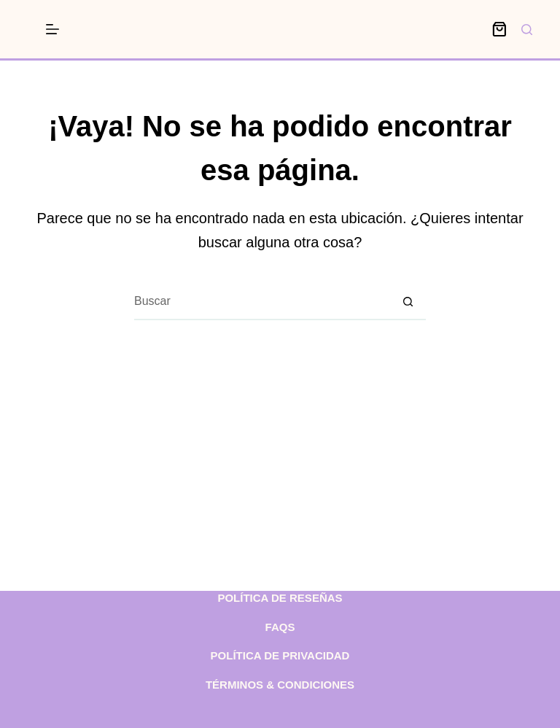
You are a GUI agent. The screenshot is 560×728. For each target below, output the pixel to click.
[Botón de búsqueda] (408, 302)
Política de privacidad (280, 655)
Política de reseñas (280, 598)
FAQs (280, 627)
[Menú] (52, 29)
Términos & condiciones (280, 685)
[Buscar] (527, 30)
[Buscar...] (262, 302)
